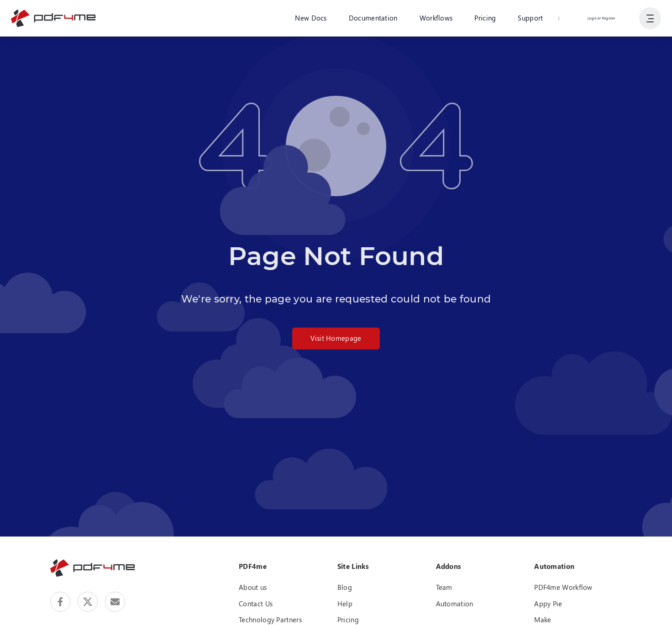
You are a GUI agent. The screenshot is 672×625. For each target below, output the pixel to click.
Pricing (485, 18)
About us (253, 587)
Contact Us (256, 604)
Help (345, 604)
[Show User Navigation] (650, 18)
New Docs (311, 18)
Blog (345, 587)
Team (444, 587)
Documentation (373, 18)
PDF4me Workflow (563, 587)
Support (530, 18)
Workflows (436, 18)
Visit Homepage (336, 338)
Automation (455, 604)
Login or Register (601, 18)
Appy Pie (548, 604)
